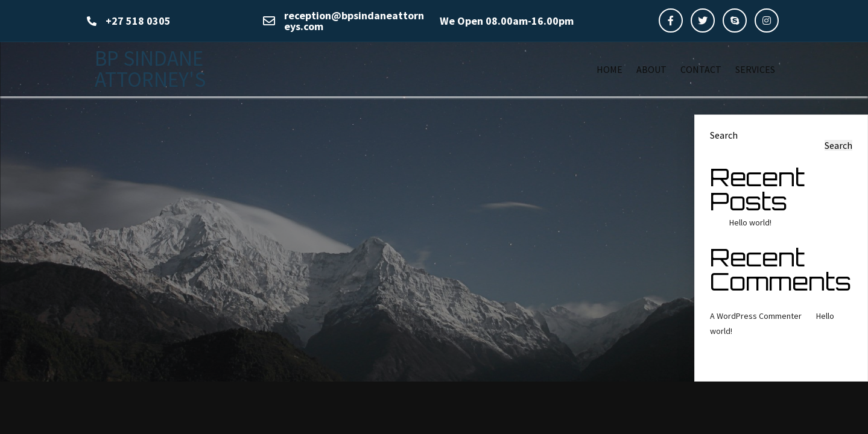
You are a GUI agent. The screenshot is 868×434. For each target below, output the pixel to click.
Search (724, 135)
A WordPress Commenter (756, 316)
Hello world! (750, 222)
